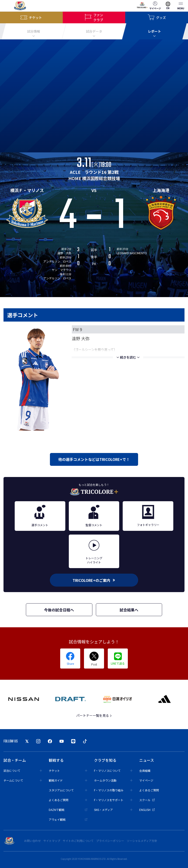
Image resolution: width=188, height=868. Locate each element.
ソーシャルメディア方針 (142, 841)
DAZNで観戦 (68, 810)
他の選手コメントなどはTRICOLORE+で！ (94, 459)
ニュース (147, 760)
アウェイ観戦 (68, 819)
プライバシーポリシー (110, 841)
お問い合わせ (32, 841)
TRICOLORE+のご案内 (94, 580)
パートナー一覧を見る (94, 715)
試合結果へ (129, 610)
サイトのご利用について (78, 841)
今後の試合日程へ (59, 610)
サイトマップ (52, 841)
